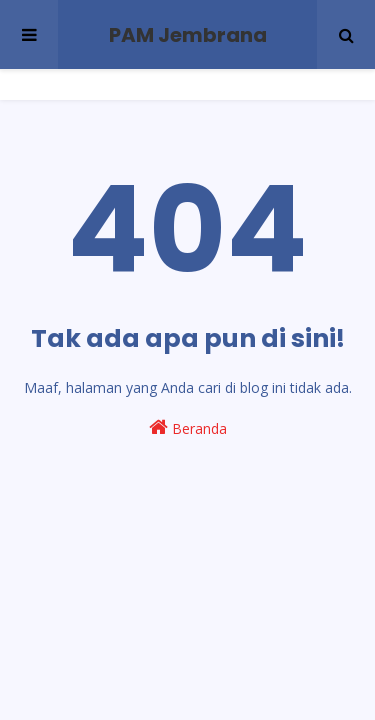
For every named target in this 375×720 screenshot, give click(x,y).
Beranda (188, 427)
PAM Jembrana (188, 35)
